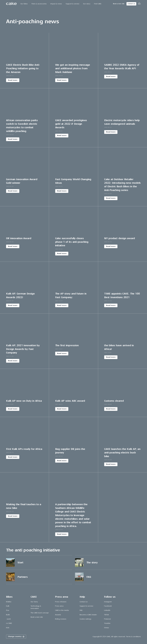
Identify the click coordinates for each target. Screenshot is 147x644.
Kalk (8, 606)
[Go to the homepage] (11, 4)
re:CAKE (9, 623)
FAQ (81, 610)
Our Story (34, 602)
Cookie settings (85, 619)
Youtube (107, 623)
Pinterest (107, 619)
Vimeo (107, 628)
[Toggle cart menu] (139, 4)
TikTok (106, 615)
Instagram (108, 602)
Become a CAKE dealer (88, 615)
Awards (58, 615)
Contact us (131, 4)
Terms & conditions (134, 637)
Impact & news (56, 4)
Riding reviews (61, 619)
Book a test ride (119, 4)
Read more (13, 80)
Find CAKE (98, 4)
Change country (16, 637)
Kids (8, 628)
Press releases (61, 602)
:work (8, 619)
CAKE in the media (62, 610)
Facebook (108, 606)
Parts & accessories (39, 4)
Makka (9, 602)
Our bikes (24, 4)
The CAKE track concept (40, 613)
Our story (87, 4)
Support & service (72, 4)
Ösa (8, 610)
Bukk (8, 615)
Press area (59, 606)
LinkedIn (107, 610)
